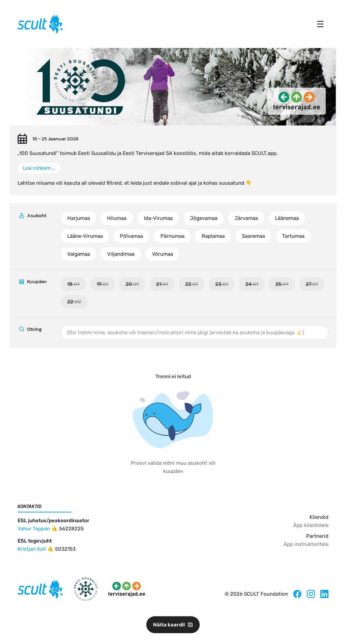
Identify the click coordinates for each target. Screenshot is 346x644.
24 (252, 284)
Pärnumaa (172, 236)
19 (102, 284)
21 (162, 284)
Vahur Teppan (34, 529)
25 (282, 284)
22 (192, 284)
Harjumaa (79, 218)
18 (73, 284)
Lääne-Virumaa (85, 236)
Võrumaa (163, 254)
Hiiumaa (117, 218)
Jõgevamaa (204, 218)
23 (222, 284)
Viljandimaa (121, 254)
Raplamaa (213, 236)
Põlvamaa (131, 236)
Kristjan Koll (32, 549)
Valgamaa (79, 254)
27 (312, 284)
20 (132, 284)
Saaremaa (253, 236)
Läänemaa (287, 218)
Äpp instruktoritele (306, 544)
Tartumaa (293, 236)
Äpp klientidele (311, 525)
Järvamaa (246, 218)
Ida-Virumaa (158, 218)
